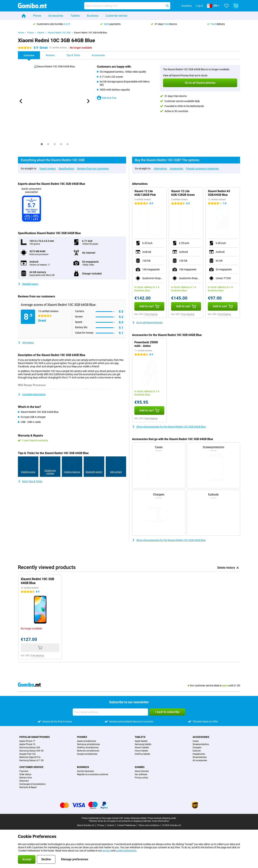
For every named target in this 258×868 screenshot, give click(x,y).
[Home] (24, 16)
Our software (141, 774)
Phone (37, 16)
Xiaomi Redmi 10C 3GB (59, 33)
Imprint (111, 825)
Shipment (24, 781)
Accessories (56, 16)
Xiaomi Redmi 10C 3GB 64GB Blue (90, 33)
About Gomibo (142, 771)
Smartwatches (200, 757)
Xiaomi (41, 33)
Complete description (32, 394)
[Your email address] (110, 712)
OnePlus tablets (142, 754)
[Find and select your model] (127, 6)
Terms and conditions (149, 825)
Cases (196, 741)
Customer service (116, 16)
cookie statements (126, 851)
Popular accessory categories (202, 169)
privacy (107, 851)
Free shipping (151, 314)
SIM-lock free (107, 98)
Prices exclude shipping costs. (162, 818)
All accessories (200, 760)
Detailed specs (28, 284)
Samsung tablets (143, 744)
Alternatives (160, 169)
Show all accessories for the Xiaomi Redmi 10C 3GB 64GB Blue (169, 427)
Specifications (66, 169)
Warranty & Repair (28, 787)
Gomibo (140, 767)
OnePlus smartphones (88, 748)
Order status (25, 774)
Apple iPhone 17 (27, 741)
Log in (199, 6)
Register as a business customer (93, 774)
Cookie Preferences (126, 825)
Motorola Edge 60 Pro (30, 757)
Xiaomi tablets (142, 748)
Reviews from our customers (93, 169)
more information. (161, 821)
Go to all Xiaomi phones (147, 322)
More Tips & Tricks (30, 481)
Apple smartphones (87, 741)
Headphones (199, 754)
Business (93, 16)
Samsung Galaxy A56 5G (31, 751)
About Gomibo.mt (86, 825)
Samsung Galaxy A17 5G (31, 760)
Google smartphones (87, 754)
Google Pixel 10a (28, 754)
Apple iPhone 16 (27, 744)
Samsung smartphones (88, 744)
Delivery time (26, 778)
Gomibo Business (85, 771)
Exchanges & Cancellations (32, 784)
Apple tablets (141, 741)
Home (21, 33)
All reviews (26, 343)
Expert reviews (48, 169)
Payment (24, 771)
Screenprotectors (201, 744)
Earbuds (197, 751)
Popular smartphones (35, 737)
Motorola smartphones (88, 751)
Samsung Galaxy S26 (30, 748)
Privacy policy (141, 778)
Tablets (75, 16)
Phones (82, 737)
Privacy (101, 825)
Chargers (197, 748)
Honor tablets (141, 751)
